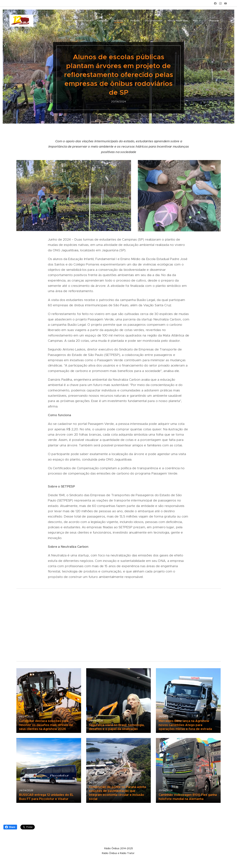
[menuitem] (48, 21)
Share (10, 827)
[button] (216, 21)
